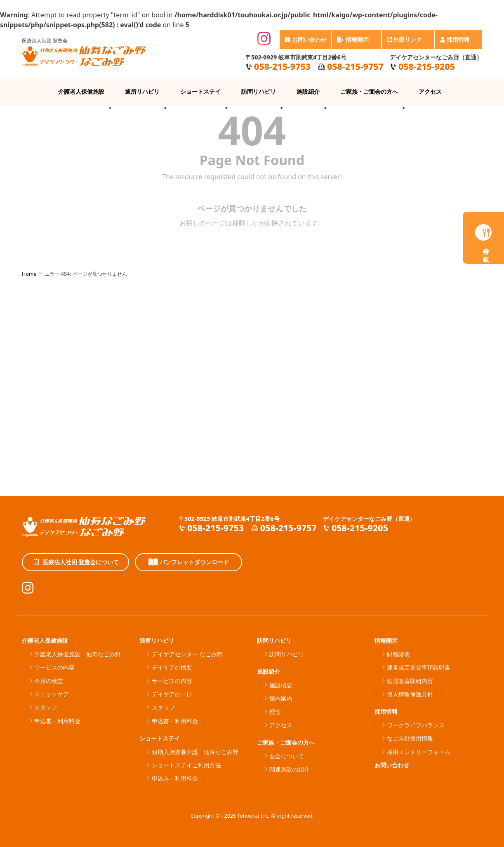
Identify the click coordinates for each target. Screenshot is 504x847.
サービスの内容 (54, 667)
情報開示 (357, 42)
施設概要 (281, 685)
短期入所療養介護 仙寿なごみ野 (195, 752)
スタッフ (46, 707)
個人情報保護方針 (410, 694)
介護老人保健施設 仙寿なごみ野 (78, 654)
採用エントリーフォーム (419, 752)
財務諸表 (398, 654)
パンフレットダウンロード (189, 562)
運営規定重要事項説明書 (419, 667)
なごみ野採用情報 (410, 738)
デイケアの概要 (172, 667)
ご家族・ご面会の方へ (373, 97)
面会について (287, 756)
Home (29, 274)
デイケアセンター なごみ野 (187, 654)
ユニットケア (52, 694)
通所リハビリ (146, 97)
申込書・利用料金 (57, 721)
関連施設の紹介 (290, 769)
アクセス (430, 91)
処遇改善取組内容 (410, 681)
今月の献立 (49, 681)
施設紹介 (312, 97)
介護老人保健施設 (85, 97)
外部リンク (409, 42)
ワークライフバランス (416, 725)
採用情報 (459, 42)
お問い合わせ (306, 39)
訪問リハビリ (263, 97)
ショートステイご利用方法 (186, 765)
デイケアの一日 (172, 694)
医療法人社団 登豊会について (76, 562)
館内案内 (281, 698)
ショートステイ (205, 97)
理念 (275, 712)
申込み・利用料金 (175, 778)
